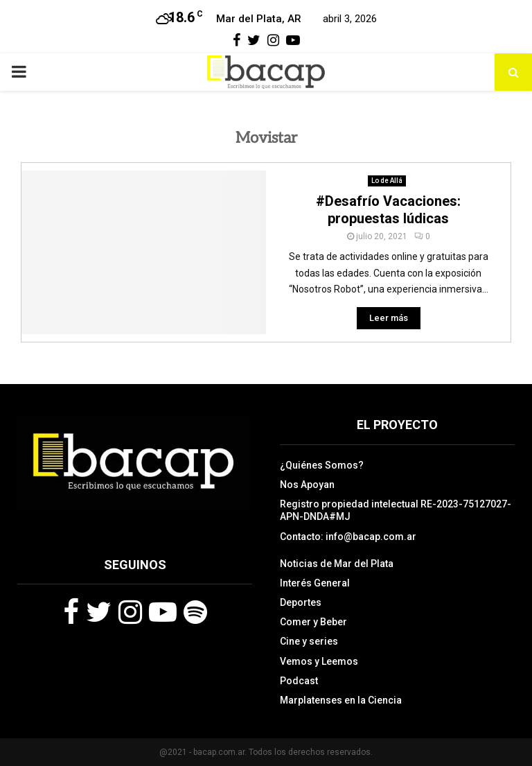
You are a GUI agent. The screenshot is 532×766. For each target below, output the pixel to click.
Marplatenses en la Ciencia (341, 700)
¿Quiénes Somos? (322, 465)
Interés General (315, 583)
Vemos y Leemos (319, 661)
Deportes (301, 602)
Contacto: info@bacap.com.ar (348, 537)
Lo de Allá (387, 181)
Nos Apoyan (307, 485)
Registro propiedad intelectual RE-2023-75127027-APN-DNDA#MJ (396, 510)
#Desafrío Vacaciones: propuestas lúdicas (388, 210)
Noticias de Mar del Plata (337, 564)
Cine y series (309, 641)
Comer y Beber (313, 622)
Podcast (299, 681)
